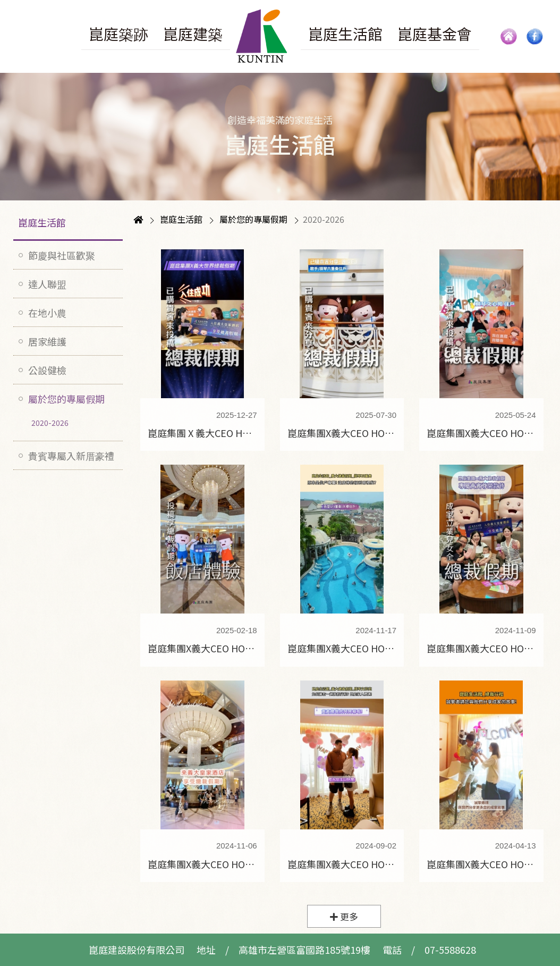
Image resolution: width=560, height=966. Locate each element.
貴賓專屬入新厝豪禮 (71, 456)
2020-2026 (50, 423)
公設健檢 (47, 370)
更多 (344, 917)
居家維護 (47, 341)
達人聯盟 (47, 284)
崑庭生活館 (42, 222)
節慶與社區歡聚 (62, 255)
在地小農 (47, 313)
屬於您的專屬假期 (66, 399)
